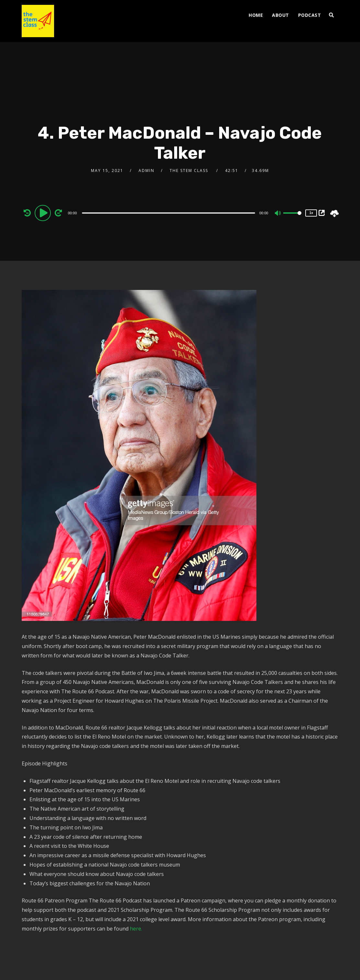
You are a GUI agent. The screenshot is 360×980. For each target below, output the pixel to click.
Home (256, 15)
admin (146, 170)
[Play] (44, 213)
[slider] (169, 213)
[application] (169, 213)
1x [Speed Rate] (311, 213)
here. (136, 929)
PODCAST (310, 15)
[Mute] (278, 214)
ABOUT (281, 15)
